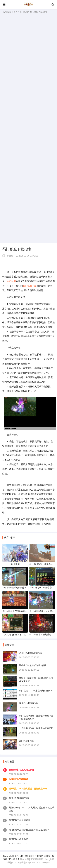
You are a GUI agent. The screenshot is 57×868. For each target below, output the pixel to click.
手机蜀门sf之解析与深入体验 (33, 665)
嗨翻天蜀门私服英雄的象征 (21, 770)
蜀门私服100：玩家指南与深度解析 (36, 691)
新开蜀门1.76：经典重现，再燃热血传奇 (28, 789)
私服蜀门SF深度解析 (19, 779)
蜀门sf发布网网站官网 (19, 798)
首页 (16, 12)
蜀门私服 (24, 12)
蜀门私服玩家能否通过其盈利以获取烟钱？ (29, 830)
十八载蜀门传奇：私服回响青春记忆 (36, 728)
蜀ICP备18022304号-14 (39, 863)
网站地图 (24, 859)
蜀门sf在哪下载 (26, 741)
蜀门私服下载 (30, 286)
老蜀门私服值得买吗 (29, 703)
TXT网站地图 (21, 863)
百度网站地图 (37, 859)
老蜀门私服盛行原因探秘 (31, 653)
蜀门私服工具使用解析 (19, 820)
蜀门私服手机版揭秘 (18, 839)
